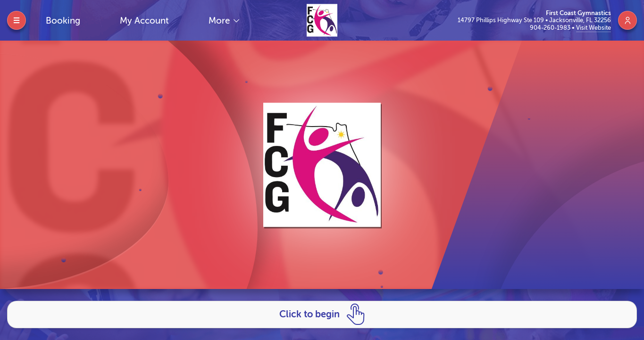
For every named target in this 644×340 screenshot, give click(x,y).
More (220, 21)
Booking (63, 21)
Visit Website (594, 28)
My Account (144, 21)
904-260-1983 (551, 28)
